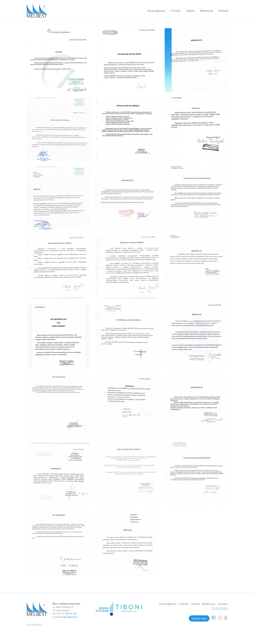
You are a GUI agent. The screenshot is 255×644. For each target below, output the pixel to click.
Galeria (190, 11)
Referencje (206, 11)
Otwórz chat (199, 618)
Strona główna (156, 11)
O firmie (175, 11)
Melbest (37, 11)
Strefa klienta (219, 608)
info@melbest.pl (68, 617)
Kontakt (223, 11)
